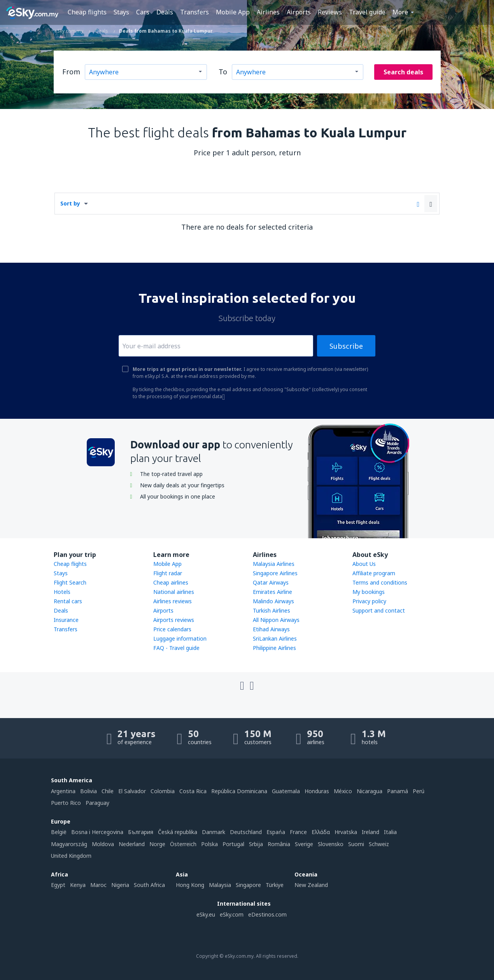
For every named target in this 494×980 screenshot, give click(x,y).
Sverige (304, 844)
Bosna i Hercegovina (97, 832)
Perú (419, 791)
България (141, 832)
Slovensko (331, 844)
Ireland (370, 832)
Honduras (317, 791)
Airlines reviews (173, 601)
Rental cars (68, 601)
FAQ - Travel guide (176, 648)
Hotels (62, 592)
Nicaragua (370, 791)
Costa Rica (193, 791)
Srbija (256, 844)
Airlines (268, 12)
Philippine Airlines (274, 648)
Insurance (66, 620)
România (279, 844)
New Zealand (311, 885)
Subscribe (346, 346)
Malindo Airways (273, 601)
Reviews (330, 12)
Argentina (63, 791)
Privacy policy (369, 601)
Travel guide (367, 12)
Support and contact (379, 610)
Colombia (163, 791)
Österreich (183, 844)
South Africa (149, 885)
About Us (364, 564)
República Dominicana (239, 791)
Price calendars (172, 629)
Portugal (233, 844)
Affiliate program (374, 573)
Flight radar (168, 573)
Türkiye (275, 885)
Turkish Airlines (272, 610)
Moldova (103, 844)
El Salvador (132, 791)
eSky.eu (206, 914)
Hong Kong (190, 885)
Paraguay (97, 803)
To (223, 72)
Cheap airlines (171, 582)
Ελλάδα (321, 832)
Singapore (248, 885)
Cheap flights (87, 12)
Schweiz (379, 844)
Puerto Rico (66, 803)
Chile (108, 791)
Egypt (58, 885)
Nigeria (120, 885)
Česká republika (178, 832)
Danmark (214, 832)
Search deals (403, 72)
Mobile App (233, 12)
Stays (121, 12)
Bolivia (88, 791)
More (400, 12)
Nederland (132, 844)
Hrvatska (346, 832)
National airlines (174, 592)
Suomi (356, 844)
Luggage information (180, 638)
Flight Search (70, 582)
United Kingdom (71, 856)
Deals (165, 12)
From (71, 72)
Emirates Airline (272, 592)
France (298, 832)
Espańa (276, 832)
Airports (299, 12)
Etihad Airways (271, 629)
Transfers (194, 12)
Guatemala (286, 791)
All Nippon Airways (276, 620)
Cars (143, 12)
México (343, 791)
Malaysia (220, 885)
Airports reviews (174, 620)
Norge (157, 844)
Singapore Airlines (275, 573)
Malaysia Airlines (274, 564)
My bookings (369, 592)
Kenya (78, 885)
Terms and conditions (380, 582)
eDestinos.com (267, 914)
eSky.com (232, 914)
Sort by (70, 203)
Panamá (398, 791)
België (59, 832)
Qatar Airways (271, 582)
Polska (209, 844)
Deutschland (246, 832)
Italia (390, 832)
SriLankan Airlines (275, 638)
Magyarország (69, 844)
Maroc (98, 885)
